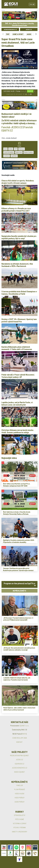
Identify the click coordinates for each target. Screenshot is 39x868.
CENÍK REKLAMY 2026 (20, 738)
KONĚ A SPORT (18, 34)
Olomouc (22, 149)
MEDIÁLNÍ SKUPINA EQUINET (19, 755)
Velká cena (19, 152)
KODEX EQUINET (20, 772)
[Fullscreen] (36, 68)
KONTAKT (19, 742)
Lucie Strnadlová (9, 152)
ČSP (16, 149)
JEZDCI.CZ (29, 29)
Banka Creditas (28, 152)
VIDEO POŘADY (20, 798)
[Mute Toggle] (34, 68)
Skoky (23, 91)
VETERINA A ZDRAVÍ (20, 823)
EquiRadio (14, 156)
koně (5, 149)
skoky (11, 149)
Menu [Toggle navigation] (32, 4)
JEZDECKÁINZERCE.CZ (10, 29)
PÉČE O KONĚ (19, 819)
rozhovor (7, 156)
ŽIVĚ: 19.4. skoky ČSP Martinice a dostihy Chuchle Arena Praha (20, 24)
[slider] (18, 68)
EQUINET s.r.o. (24, 726)
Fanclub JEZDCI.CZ (12, 127)
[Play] (3, 68)
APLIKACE (19, 94)
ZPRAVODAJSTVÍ (19, 815)
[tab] (19, 584)
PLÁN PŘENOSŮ (20, 789)
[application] (19, 59)
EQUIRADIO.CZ (19, 764)
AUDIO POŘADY (20, 802)
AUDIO (29, 34)
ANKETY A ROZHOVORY (20, 832)
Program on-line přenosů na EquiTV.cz (19, 583)
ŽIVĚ (8, 34)
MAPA (24, 734)
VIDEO (17, 794)
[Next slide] (36, 34)
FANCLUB (10, 94)
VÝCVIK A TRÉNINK (19, 827)
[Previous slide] (3, 34)
